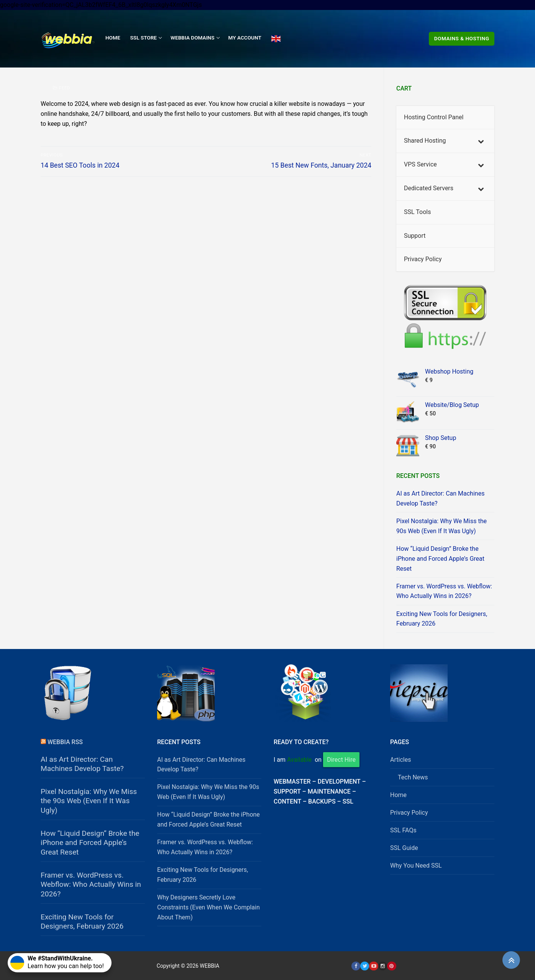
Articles (400, 760)
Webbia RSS (65, 742)
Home (398, 795)
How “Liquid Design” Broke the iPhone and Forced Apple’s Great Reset (440, 559)
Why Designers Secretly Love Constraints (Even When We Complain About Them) (208, 907)
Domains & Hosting (462, 38)
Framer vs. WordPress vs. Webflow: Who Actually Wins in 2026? (444, 591)
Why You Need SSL (416, 866)
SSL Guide (404, 848)
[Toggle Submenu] (481, 141)
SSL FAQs (403, 830)
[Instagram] (383, 966)
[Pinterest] (391, 966)
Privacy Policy (409, 813)
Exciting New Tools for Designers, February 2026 (442, 619)
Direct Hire (341, 760)
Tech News (413, 777)
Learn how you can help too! (57, 962)
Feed (62, 88)
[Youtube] (373, 966)
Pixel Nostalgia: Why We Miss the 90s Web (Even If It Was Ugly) (441, 526)
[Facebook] (356, 966)
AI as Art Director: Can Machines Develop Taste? (440, 498)
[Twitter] (365, 966)
